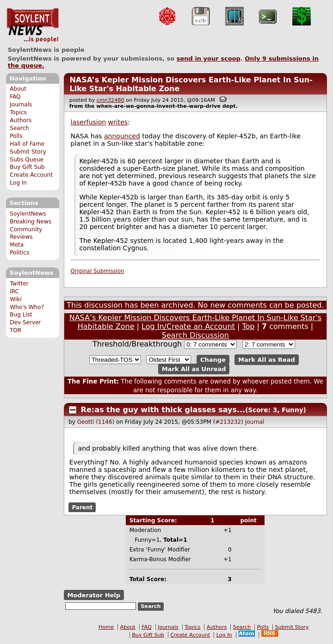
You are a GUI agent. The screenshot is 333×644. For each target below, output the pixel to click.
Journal (255, 422)
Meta (17, 245)
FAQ (15, 97)
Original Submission (98, 271)
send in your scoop (209, 59)
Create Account (31, 175)
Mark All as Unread (194, 369)
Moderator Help (94, 595)
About (18, 89)
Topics (18, 112)
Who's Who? (27, 307)
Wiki (15, 299)
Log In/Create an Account (188, 326)
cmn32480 (111, 100)
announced (122, 136)
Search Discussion (195, 335)
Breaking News (31, 222)
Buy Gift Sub (27, 167)
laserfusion (89, 122)
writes (118, 122)
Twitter (19, 284)
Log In (18, 183)
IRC (14, 291)
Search (19, 128)
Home (106, 627)
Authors (21, 120)
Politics (19, 253)
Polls (16, 136)
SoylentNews (33, 25)
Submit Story (28, 152)
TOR (15, 330)
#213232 (228, 422)
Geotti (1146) (96, 422)
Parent (82, 507)
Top (248, 326)
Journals (21, 105)
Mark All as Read (267, 360)
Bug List (21, 315)
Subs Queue (27, 160)
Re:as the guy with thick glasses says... (163, 410)
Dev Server (25, 322)
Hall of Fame (27, 144)
